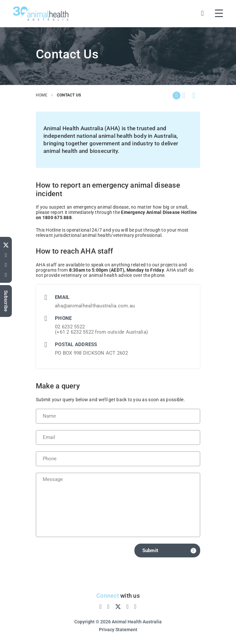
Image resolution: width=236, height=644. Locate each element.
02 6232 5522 (70, 327)
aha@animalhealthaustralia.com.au (95, 306)
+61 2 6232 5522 (75, 332)
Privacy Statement (118, 630)
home (42, 95)
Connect (108, 596)
